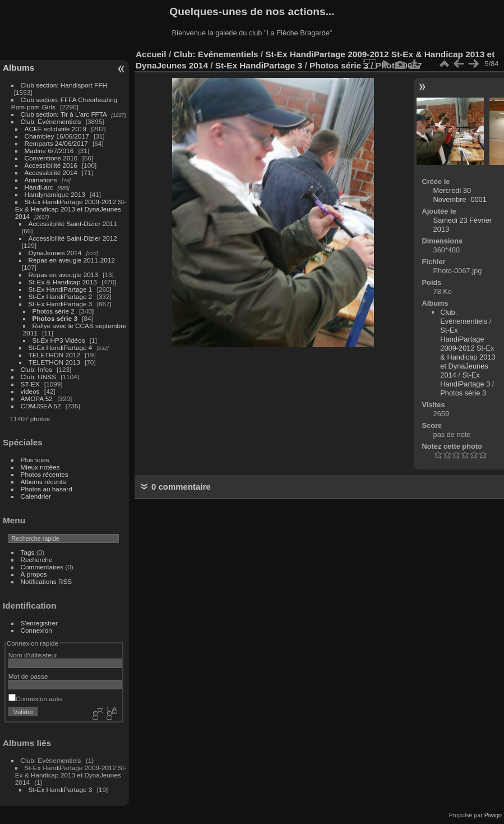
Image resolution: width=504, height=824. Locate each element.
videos (30, 391)
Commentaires (42, 567)
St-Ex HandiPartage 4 (61, 347)
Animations (41, 180)
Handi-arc (39, 187)
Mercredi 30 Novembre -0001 (460, 195)
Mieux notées (40, 467)
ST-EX (30, 384)
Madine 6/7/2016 (49, 151)
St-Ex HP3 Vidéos (59, 340)
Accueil (151, 54)
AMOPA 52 (37, 399)
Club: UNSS (38, 377)
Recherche (37, 560)
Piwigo (493, 815)
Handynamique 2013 (55, 194)
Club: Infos (36, 369)
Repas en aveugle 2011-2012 (72, 260)
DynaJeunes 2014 (55, 253)
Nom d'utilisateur (33, 655)
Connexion (36, 630)
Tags (28, 552)
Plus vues (35, 460)
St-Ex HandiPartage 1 (61, 289)
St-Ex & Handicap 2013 (63, 282)
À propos (34, 574)
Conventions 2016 (51, 158)
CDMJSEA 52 (41, 406)
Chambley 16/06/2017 (57, 136)
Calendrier (36, 496)
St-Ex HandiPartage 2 (61, 296)
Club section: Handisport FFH (64, 85)
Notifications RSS (47, 581)
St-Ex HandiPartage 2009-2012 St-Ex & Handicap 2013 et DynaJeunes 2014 (71, 209)
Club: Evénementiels (51, 121)
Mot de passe (28, 676)
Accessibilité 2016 (51, 165)
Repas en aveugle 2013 (63, 275)
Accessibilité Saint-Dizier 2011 (73, 224)
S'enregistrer (39, 623)
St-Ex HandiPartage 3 (61, 304)
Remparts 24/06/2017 (56, 143)
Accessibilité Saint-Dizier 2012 (73, 238)
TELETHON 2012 (54, 355)
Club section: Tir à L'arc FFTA (64, 114)
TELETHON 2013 (54, 362)
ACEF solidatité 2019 (56, 129)
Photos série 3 (55, 318)
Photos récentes (45, 474)
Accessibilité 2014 (51, 172)
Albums (19, 68)
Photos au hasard (47, 489)
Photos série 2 (54, 311)
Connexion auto (35, 699)
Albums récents (43, 482)
